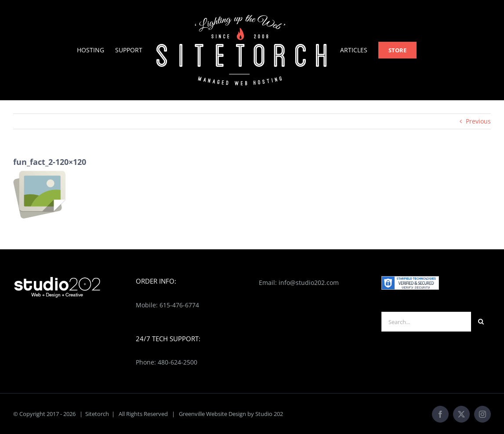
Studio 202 (269, 414)
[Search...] (426, 322)
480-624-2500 (178, 362)
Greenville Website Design (212, 414)
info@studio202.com (309, 283)
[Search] (481, 322)
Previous (478, 121)
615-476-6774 (179, 305)
